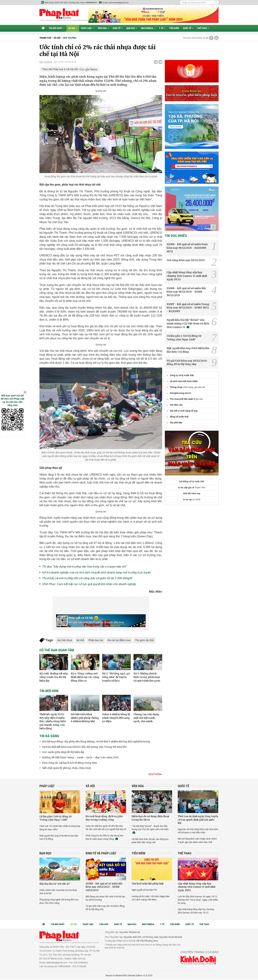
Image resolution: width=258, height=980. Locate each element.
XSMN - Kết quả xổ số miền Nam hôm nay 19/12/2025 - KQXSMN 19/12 (187, 248)
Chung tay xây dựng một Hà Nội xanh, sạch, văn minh (146, 718)
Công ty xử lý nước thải (182, 375)
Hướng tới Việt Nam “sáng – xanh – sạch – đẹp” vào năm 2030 (80, 757)
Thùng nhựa (176, 387)
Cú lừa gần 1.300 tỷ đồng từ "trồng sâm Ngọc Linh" (184, 338)
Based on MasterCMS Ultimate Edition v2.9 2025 (129, 976)
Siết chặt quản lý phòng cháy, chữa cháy (67, 768)
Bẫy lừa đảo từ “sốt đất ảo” (55, 884)
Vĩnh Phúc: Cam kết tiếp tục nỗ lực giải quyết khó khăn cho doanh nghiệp (89, 584)
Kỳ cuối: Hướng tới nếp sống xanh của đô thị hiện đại (54, 677)
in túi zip (187, 500)
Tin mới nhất (56, 28)
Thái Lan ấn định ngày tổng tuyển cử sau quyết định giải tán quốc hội (198, 820)
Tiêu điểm (174, 28)
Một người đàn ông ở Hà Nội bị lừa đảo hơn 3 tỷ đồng (188, 350)
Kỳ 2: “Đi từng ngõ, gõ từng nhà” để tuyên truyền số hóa (116, 677)
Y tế (162, 28)
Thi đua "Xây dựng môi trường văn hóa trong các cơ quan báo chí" (84, 567)
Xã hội (73, 28)
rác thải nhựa (65, 640)
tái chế (80, 640)
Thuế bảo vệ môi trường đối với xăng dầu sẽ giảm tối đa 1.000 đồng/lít (87, 578)
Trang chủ (45, 38)
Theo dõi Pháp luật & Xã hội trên (60, 69)
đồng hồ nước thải (179, 417)
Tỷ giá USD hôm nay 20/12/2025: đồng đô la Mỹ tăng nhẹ (187, 363)
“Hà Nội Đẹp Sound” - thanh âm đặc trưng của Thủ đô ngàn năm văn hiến (150, 829)
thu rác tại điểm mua (119, 640)
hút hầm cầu (176, 405)
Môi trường (70, 38)
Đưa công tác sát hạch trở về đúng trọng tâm (70, 763)
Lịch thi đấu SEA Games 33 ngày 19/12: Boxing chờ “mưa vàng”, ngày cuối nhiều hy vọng (198, 900)
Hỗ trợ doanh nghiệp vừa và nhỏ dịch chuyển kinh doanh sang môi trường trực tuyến (96, 572)
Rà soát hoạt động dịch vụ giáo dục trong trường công (104, 818)
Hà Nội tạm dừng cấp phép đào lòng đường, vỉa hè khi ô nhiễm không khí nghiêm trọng (96, 741)
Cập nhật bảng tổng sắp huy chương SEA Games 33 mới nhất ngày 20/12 (187, 276)
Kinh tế (118, 28)
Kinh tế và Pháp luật (101, 853)
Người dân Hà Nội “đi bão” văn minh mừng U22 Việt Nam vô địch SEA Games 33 (188, 323)
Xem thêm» (155, 774)
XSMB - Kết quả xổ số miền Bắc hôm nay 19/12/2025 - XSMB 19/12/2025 (186, 292)
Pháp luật (87, 28)
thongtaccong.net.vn (180, 393)
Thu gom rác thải (144, 640)
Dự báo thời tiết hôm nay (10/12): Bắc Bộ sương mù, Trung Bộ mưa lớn (84, 747)
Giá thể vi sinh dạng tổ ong (184, 411)
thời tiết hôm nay (192, 493)
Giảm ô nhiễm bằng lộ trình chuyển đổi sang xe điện (116, 718)
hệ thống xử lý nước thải (192, 482)
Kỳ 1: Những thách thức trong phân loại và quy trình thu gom (147, 677)
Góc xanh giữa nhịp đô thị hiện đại (63, 752)
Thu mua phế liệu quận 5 (183, 399)
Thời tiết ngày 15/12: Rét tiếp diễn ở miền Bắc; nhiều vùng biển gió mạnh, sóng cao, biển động (53, 721)
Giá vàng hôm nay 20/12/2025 (186, 260)
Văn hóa (103, 28)
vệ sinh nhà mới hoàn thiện (184, 381)
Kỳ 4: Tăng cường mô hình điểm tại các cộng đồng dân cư (85, 677)
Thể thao (203, 28)
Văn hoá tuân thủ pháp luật (148, 884)
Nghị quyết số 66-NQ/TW (144, 890)
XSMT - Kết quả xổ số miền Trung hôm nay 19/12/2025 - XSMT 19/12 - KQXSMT (188, 308)
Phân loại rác (96, 640)
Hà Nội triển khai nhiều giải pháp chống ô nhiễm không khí (85, 718)
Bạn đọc (132, 28)
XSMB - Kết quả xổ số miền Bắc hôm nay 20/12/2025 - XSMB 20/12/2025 (104, 887)
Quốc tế (188, 28)
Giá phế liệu (176, 423)
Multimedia (148, 28)
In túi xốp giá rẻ (186, 488)
